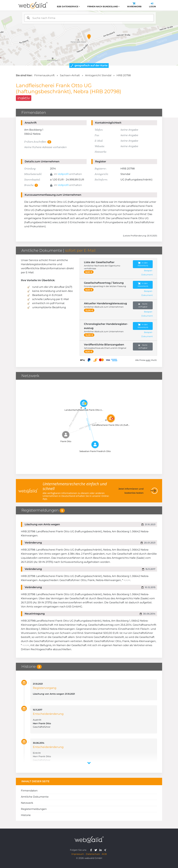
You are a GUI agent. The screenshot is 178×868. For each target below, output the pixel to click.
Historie (26, 815)
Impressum (78, 854)
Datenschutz (93, 854)
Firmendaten (29, 791)
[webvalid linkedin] (101, 850)
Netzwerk (27, 803)
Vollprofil (63, 174)
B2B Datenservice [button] (68, 7)
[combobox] (89, 18)
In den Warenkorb (143, 264)
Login (152, 5)
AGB (104, 854)
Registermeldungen (34, 809)
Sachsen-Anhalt (70, 75)
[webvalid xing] (106, 850)
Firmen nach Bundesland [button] (103, 7)
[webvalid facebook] (92, 850)
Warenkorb (134, 5)
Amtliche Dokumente (35, 797)
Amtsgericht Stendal (98, 75)
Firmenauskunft (44, 75)
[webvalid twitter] (96, 850)
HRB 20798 (124, 75)
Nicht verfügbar (143, 305)
